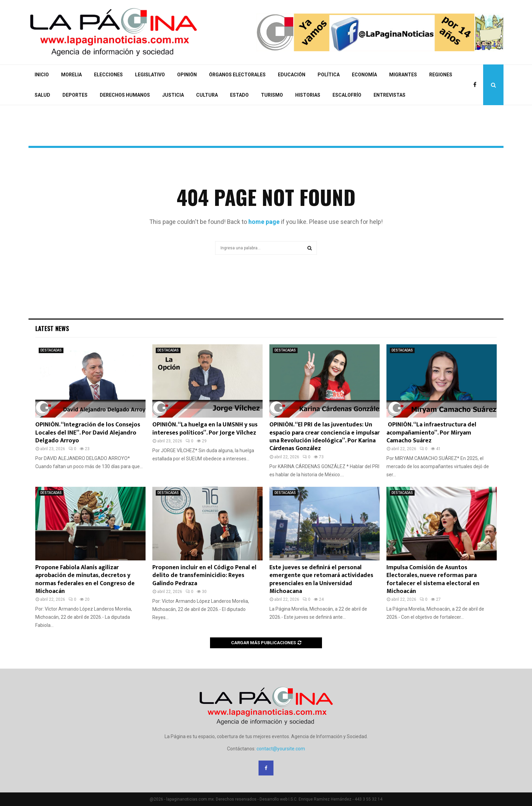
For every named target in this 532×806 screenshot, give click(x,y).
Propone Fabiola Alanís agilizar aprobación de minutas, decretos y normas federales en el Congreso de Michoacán (85, 579)
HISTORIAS (308, 95)
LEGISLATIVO (150, 75)
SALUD (42, 95)
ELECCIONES (108, 75)
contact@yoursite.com (281, 749)
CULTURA (207, 95)
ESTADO (239, 95)
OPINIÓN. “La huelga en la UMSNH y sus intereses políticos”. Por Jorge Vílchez (205, 429)
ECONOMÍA (364, 75)
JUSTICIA (173, 95)
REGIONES (441, 75)
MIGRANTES (403, 75)
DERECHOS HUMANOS (125, 95)
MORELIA (71, 75)
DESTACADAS (51, 350)
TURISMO (272, 95)
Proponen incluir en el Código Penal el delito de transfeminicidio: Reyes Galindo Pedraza (204, 575)
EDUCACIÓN (292, 75)
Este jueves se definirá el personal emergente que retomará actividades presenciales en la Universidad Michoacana (321, 579)
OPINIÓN (187, 75)
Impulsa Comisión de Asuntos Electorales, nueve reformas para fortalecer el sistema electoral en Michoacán (433, 579)
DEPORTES (75, 95)
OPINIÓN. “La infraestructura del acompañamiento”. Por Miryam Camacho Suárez (431, 433)
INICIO (42, 75)
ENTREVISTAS (389, 95)
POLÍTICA (329, 75)
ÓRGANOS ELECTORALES (237, 75)
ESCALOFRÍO (347, 95)
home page (264, 222)
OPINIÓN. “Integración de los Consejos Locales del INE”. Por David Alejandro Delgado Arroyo (88, 433)
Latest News (52, 328)
